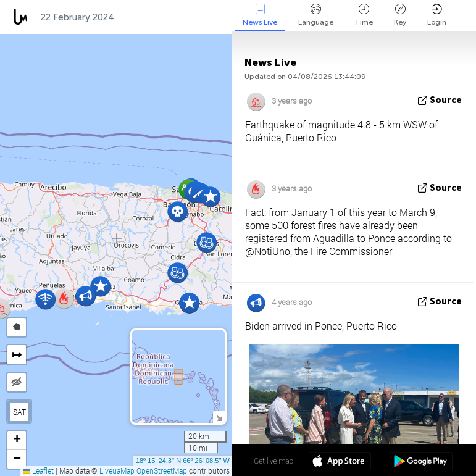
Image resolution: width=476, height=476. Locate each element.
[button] (210, 197)
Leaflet (38, 470)
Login (437, 15)
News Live (260, 15)
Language (316, 15)
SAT (19, 412)
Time (364, 15)
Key (400, 15)
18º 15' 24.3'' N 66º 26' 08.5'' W (183, 461)
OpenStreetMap (162, 470)
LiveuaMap (117, 470)
